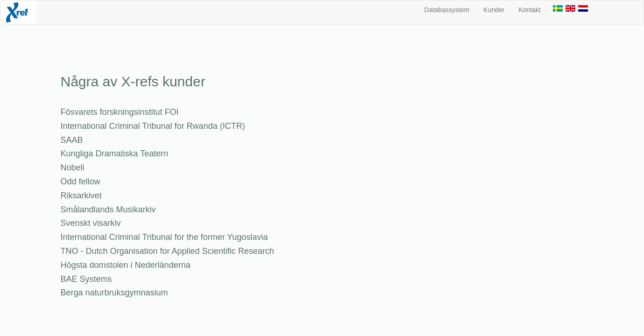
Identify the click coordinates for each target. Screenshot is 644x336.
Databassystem (447, 10)
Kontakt (529, 10)
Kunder (494, 10)
